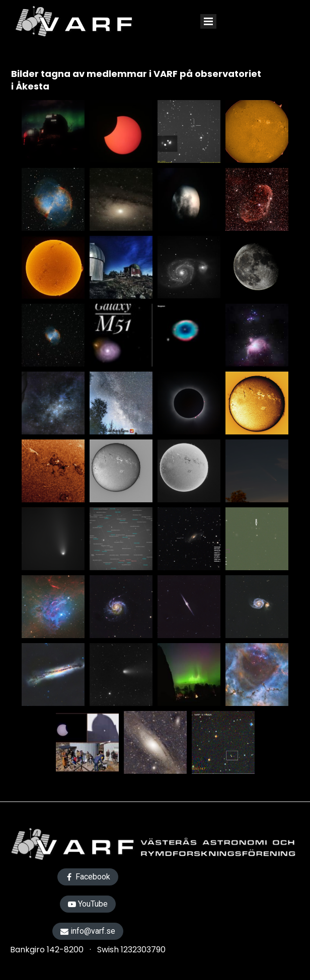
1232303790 (143, 950)
